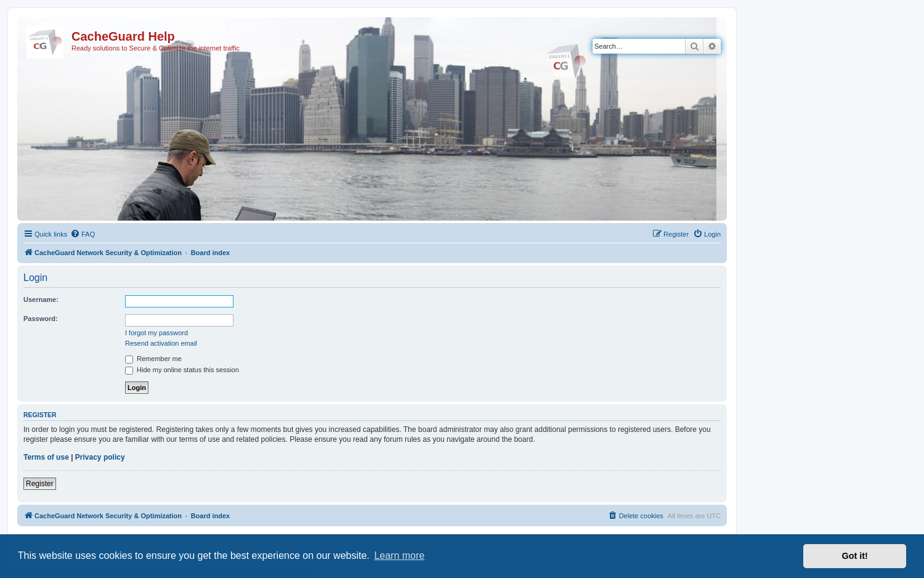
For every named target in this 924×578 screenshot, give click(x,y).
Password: (41, 319)
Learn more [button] (399, 556)
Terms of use (46, 457)
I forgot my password (156, 333)
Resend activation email (161, 343)
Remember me (153, 359)
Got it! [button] (855, 556)
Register (40, 484)
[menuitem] (83, 234)
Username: (41, 299)
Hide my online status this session (182, 370)
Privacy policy (100, 457)
